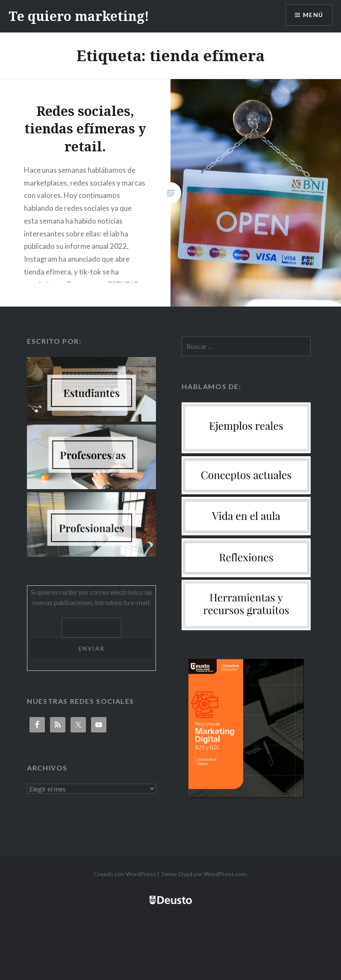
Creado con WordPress (125, 874)
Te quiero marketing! (79, 16)
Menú (313, 15)
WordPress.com (225, 874)
